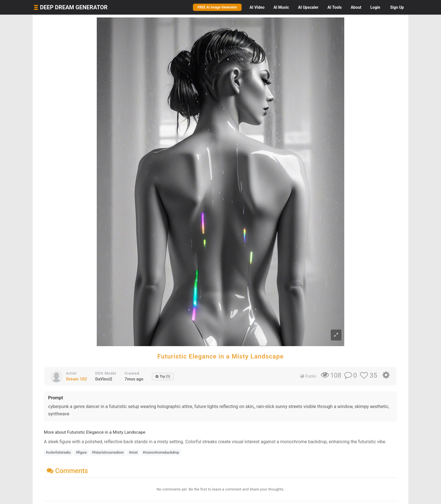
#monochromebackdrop (161, 453)
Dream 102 (76, 379)
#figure (81, 453)
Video (257, 7)
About (356, 7)
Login (375, 7)
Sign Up (397, 7)
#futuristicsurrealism (108, 453)
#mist (133, 453)
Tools (335, 7)
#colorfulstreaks (58, 453)
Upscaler (308, 7)
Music (281, 7)
